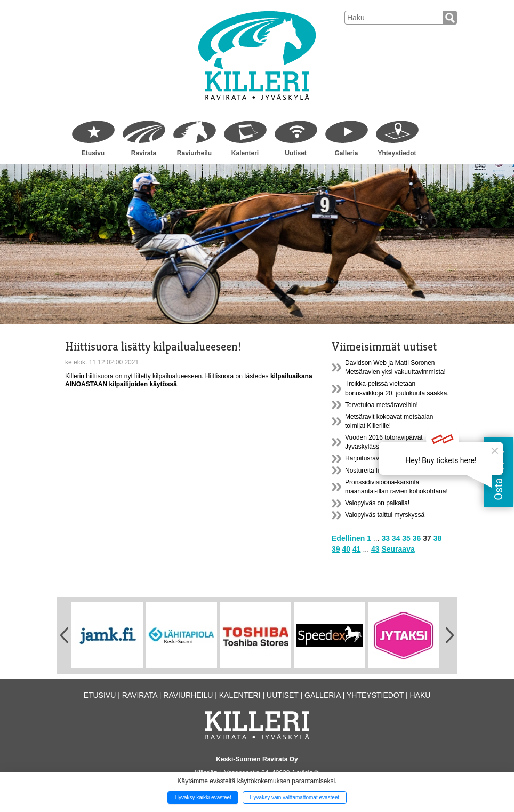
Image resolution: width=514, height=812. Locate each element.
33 (385, 538)
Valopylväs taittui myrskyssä (385, 515)
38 (438, 538)
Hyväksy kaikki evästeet (203, 797)
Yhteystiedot (397, 153)
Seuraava (398, 549)
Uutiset (296, 153)
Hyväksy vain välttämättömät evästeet (294, 797)
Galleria (346, 153)
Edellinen (348, 538)
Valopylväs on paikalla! (377, 503)
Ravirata (144, 153)
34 (396, 538)
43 (375, 549)
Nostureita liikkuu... (372, 471)
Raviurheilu (194, 153)
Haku (420, 695)
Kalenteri (245, 153)
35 (406, 538)
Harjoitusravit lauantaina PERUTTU (395, 458)
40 (346, 549)
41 (357, 549)
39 (336, 549)
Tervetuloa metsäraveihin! (382, 405)
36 (417, 538)
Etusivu (93, 153)
